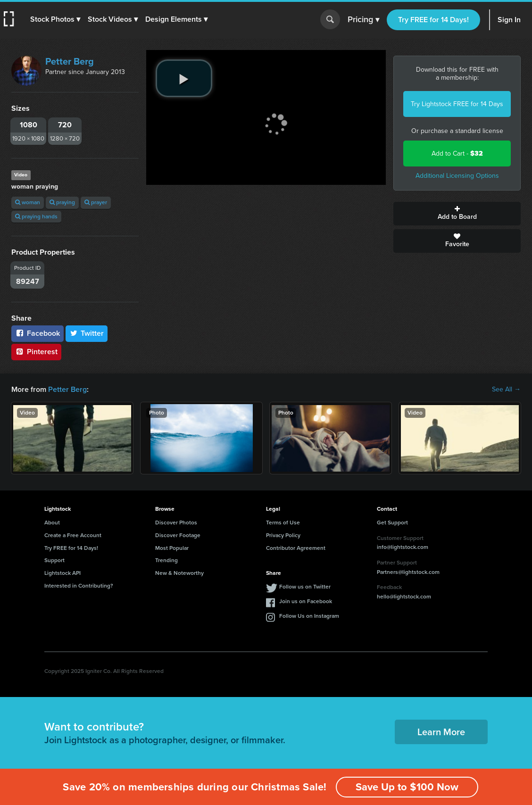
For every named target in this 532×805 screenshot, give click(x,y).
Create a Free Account (73, 535)
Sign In (509, 20)
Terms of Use (283, 523)
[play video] (184, 78)
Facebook (37, 333)
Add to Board (457, 214)
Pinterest (36, 352)
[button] (55, 19)
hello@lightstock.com (404, 597)
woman (28, 202)
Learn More (441, 732)
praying (62, 202)
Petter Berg (70, 61)
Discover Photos (176, 523)
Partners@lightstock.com (408, 572)
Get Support (392, 523)
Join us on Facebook (306, 601)
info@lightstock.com (403, 547)
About (52, 523)
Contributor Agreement (296, 548)
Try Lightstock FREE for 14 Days (457, 104)
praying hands (36, 216)
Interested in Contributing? (79, 586)
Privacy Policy (283, 535)
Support (54, 560)
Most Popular (172, 548)
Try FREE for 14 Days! (433, 20)
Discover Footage (178, 535)
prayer (96, 202)
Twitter (87, 333)
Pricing (363, 20)
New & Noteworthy (179, 573)
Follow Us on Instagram (309, 616)
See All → (506, 390)
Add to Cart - (457, 154)
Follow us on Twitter (305, 587)
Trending (166, 560)
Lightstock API (62, 573)
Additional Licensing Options (457, 176)
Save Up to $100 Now (407, 787)
